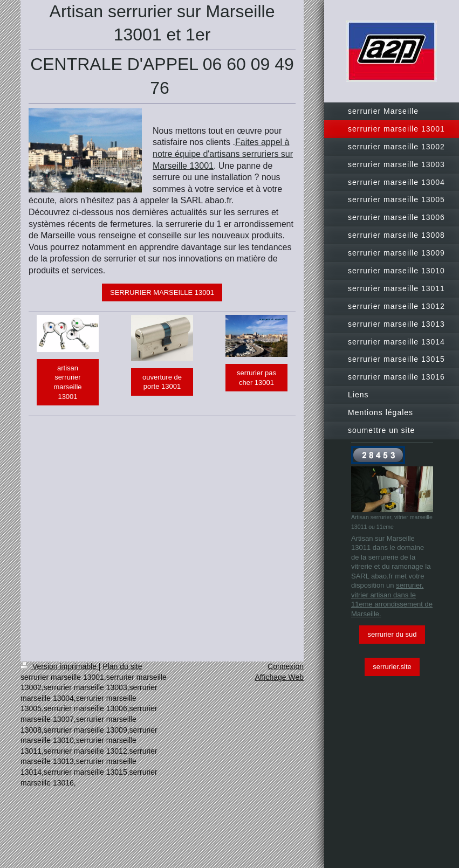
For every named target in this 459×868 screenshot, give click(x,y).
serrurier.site (392, 667)
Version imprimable (60, 666)
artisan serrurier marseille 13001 (67, 382)
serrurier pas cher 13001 (256, 378)
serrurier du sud (392, 634)
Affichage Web (279, 677)
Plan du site (122, 666)
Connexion (286, 666)
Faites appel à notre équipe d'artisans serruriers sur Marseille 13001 (223, 154)
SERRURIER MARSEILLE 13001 (162, 292)
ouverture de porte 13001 (162, 382)
